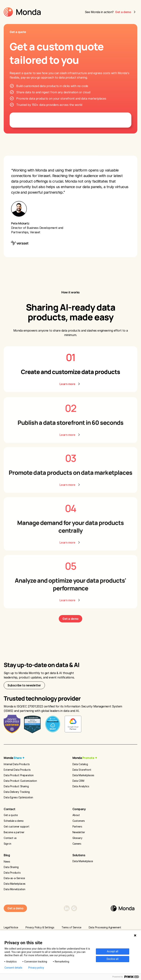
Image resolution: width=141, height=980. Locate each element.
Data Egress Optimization (18, 797)
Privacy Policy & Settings (40, 927)
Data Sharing (11, 867)
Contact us (10, 838)
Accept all (113, 951)
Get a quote (11, 815)
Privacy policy (36, 968)
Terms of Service (71, 927)
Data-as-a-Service (14, 878)
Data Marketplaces (83, 775)
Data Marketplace (83, 861)
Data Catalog (80, 764)
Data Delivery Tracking (17, 792)
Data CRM (78, 781)
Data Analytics (81, 786)
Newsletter (79, 832)
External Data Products (17, 770)
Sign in (7, 844)
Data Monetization (15, 889)
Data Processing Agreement (105, 927)
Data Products (12, 873)
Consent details (13, 968)
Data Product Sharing (16, 786)
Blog (7, 855)
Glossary (77, 838)
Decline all (113, 959)
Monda (14, 758)
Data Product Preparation (19, 775)
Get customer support (17, 826)
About (76, 815)
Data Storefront (82, 770)
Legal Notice (11, 927)
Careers (77, 844)
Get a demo (70, 619)
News (7, 862)
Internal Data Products (17, 764)
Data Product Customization (20, 781)
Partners (77, 826)
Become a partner (14, 832)
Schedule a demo (14, 821)
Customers (79, 821)
